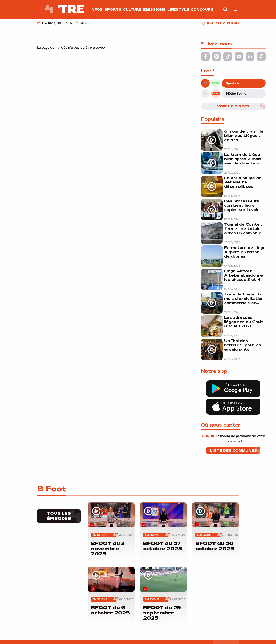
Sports (113, 9)
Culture (132, 9)
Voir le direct (233, 106)
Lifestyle (178, 9)
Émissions (154, 9)
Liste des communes (233, 450)
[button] (235, 9)
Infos (96, 9)
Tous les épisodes (59, 516)
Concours (202, 9)
